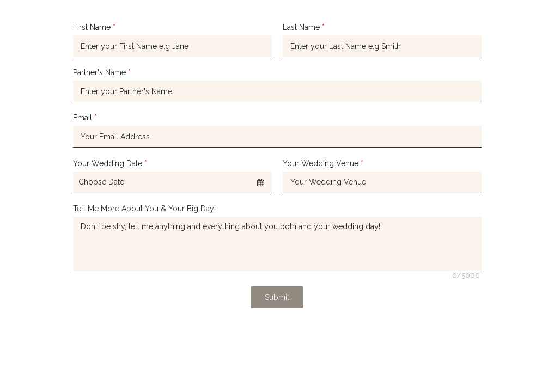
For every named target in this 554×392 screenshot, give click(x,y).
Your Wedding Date (110, 163)
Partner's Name (102, 72)
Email (85, 118)
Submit (277, 297)
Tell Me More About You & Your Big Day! (144, 209)
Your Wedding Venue (323, 163)
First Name (94, 27)
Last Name (304, 27)
